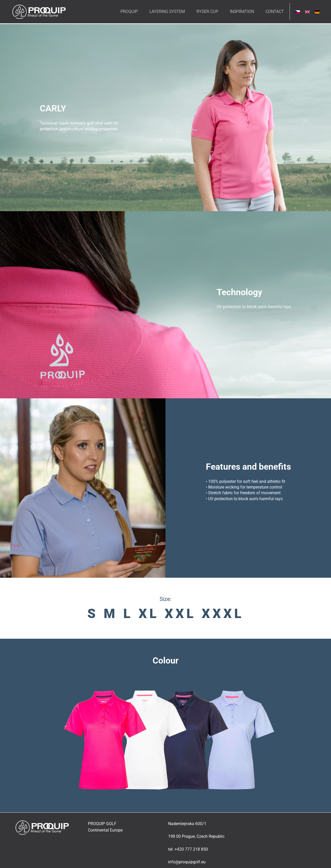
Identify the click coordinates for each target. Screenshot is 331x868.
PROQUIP (129, 12)
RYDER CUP (207, 12)
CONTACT (275, 12)
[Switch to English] (307, 12)
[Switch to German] (317, 12)
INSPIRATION (242, 12)
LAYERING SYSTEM (167, 12)
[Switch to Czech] (298, 12)
